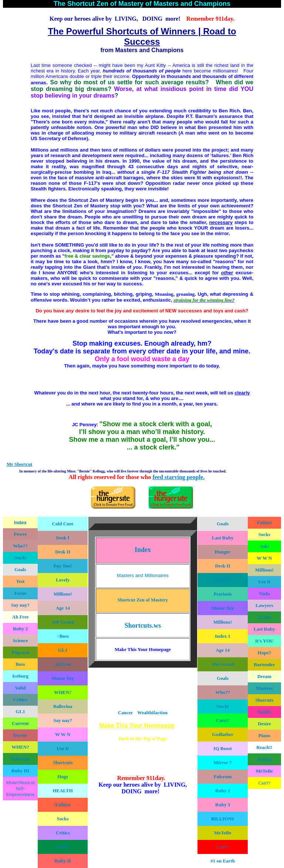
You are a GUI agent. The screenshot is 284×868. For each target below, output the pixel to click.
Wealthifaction (152, 713)
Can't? (265, 783)
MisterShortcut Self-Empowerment (20, 788)
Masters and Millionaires (143, 575)
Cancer (125, 713)
